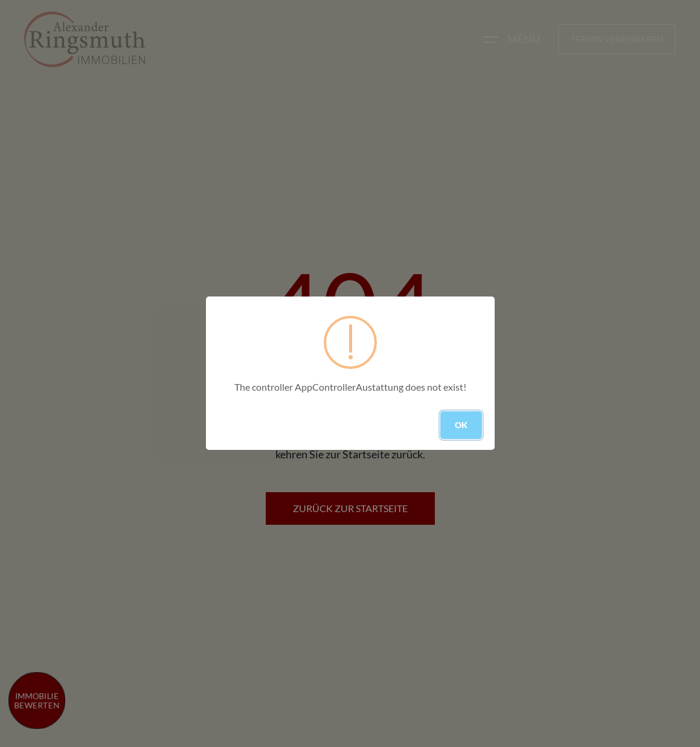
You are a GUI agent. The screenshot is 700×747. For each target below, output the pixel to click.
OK (461, 425)
